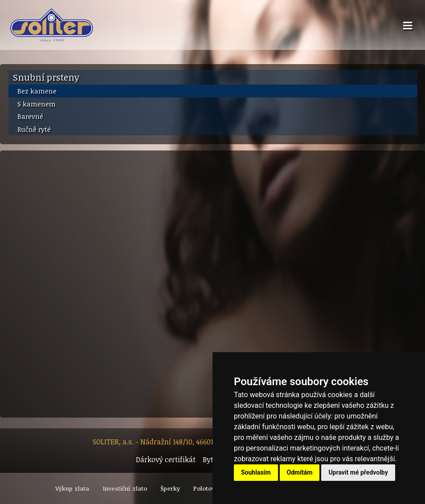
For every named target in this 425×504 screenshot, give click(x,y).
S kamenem (37, 104)
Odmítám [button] (300, 472)
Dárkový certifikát (166, 459)
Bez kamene (37, 91)
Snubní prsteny (46, 77)
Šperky (170, 488)
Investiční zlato (125, 488)
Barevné (30, 116)
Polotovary (209, 488)
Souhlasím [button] (256, 472)
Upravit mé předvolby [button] (358, 472)
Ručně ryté (34, 129)
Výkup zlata (72, 488)
